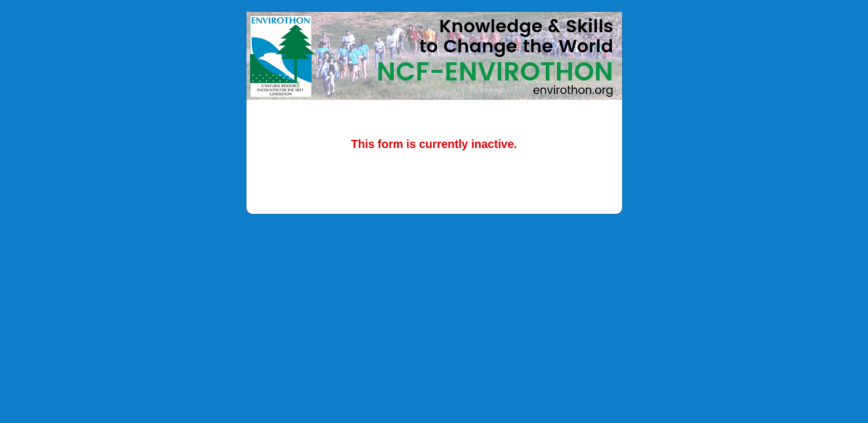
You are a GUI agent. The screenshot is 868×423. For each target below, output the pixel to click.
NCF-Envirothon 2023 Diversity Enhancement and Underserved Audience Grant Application (434, 56)
